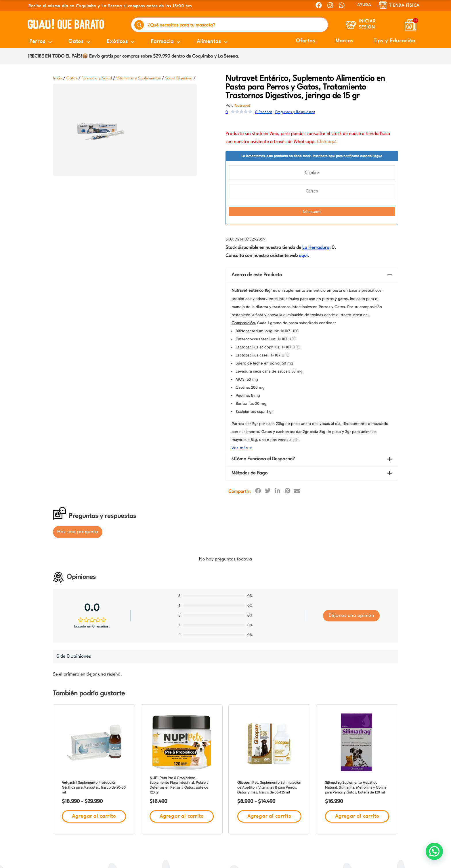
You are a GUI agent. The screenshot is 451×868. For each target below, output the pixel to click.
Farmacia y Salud (97, 78)
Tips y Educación (394, 41)
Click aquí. (327, 142)
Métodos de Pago (250, 303)
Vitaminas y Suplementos (138, 78)
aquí (303, 256)
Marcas (344, 41)
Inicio (58, 78)
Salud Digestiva (179, 78)
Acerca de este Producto (257, 275)
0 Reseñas (264, 112)
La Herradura (316, 248)
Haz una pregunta (78, 362)
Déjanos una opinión (351, 446)
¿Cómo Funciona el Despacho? (263, 289)
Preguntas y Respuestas (295, 112)
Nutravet (242, 106)
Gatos (72, 78)
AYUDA (364, 5)
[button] (312, 275)
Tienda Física (404, 5)
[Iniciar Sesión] (351, 25)
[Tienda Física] (383, 5)
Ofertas (306, 41)
